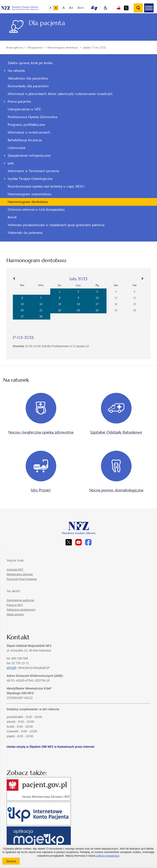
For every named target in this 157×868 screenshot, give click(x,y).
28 (41, 317)
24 (97, 310)
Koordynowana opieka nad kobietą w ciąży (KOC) (46, 186)
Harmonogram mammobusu (30, 194)
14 (41, 304)
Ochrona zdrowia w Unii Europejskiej (36, 209)
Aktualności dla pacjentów (28, 78)
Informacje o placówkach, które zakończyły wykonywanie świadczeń (60, 94)
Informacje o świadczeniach (29, 132)
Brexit (12, 217)
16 (78, 304)
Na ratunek (16, 71)
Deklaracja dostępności (21, 610)
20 (22, 310)
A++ (81, 8)
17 (97, 304)
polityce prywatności (108, 856)
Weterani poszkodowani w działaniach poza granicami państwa (56, 225)
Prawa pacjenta (19, 101)
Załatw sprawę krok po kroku (30, 63)
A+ (71, 8)
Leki (11, 163)
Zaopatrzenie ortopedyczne (29, 155)
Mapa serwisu (15, 614)
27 (22, 317)
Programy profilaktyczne (26, 125)
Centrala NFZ (15, 570)
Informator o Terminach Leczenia (33, 171)
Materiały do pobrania (25, 233)
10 (97, 298)
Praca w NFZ (15, 605)
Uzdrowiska (16, 148)
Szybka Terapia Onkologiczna (30, 179)
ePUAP (12, 668)
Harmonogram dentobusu (28, 202)
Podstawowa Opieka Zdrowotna (33, 117)
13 (22, 304)
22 (60, 310)
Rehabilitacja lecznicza (25, 140)
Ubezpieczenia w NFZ (24, 109)
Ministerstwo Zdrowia (20, 574)
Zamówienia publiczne (20, 600)
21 (41, 310)
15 (60, 304)
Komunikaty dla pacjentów (28, 86)
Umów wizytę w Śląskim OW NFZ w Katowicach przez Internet (50, 747)
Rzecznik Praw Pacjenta (22, 579)
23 (78, 310)
